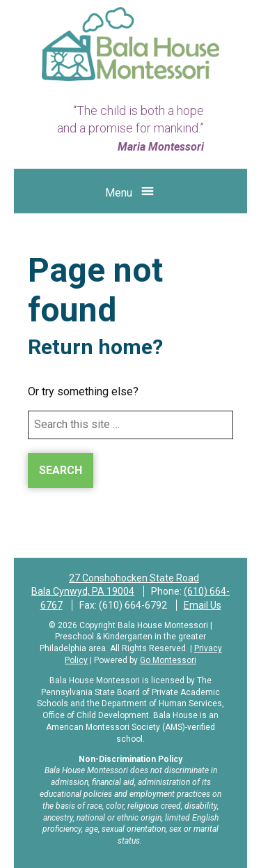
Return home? (95, 347)
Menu (119, 193)
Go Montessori (168, 660)
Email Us (203, 605)
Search (61, 470)
